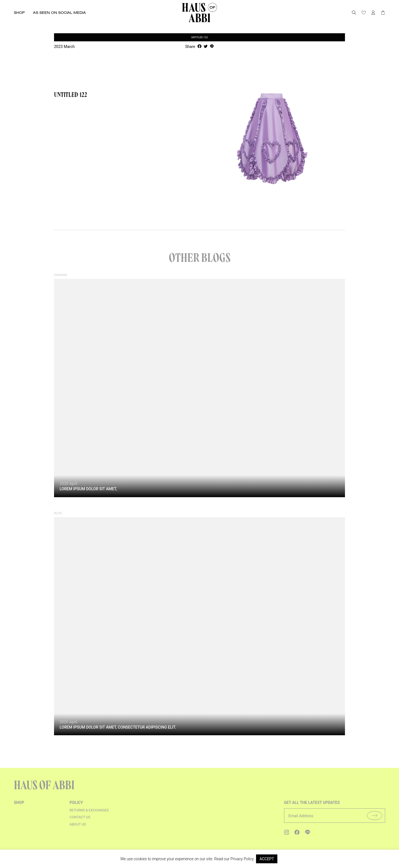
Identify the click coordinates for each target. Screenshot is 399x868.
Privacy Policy (242, 859)
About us (78, 827)
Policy (76, 806)
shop (19, 806)
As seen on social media (59, 12)
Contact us (80, 820)
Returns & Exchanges (89, 813)
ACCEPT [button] (267, 859)
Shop (19, 12)
